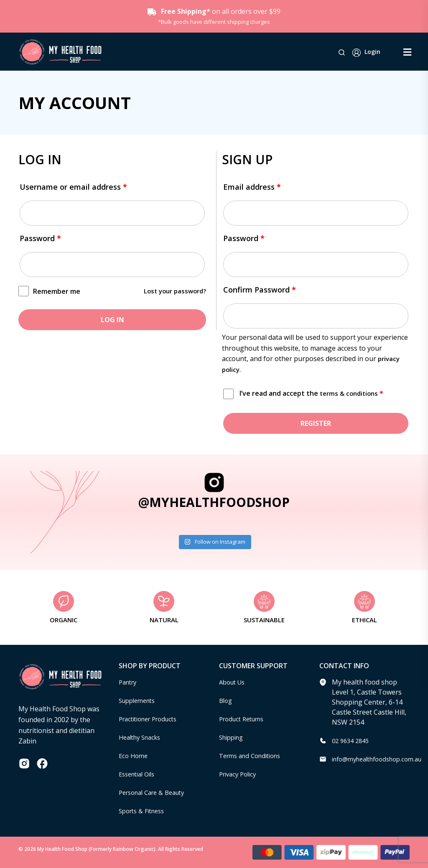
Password (40, 238)
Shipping (233, 737)
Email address (252, 187)
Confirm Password (260, 290)
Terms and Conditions (254, 756)
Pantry (129, 682)
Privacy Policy (240, 774)
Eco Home (134, 756)
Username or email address (73, 187)
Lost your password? (172, 291)
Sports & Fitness (144, 811)
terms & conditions (351, 393)
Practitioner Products (152, 719)
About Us (234, 682)
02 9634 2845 (352, 741)
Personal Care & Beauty (156, 792)
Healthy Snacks (143, 737)
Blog (226, 700)
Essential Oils (139, 774)
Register (316, 423)
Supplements (139, 700)
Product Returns (245, 719)
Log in (112, 320)
